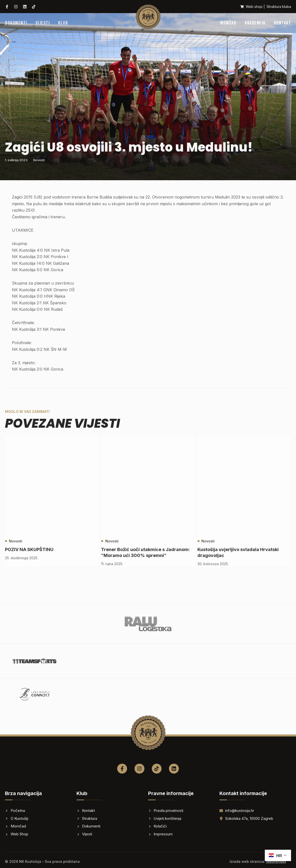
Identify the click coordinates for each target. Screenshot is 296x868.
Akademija (255, 23)
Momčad (228, 23)
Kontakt (283, 23)
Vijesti (43, 23)
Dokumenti (16, 23)
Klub (63, 23)
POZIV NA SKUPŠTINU (29, 549)
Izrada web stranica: (258, 861)
